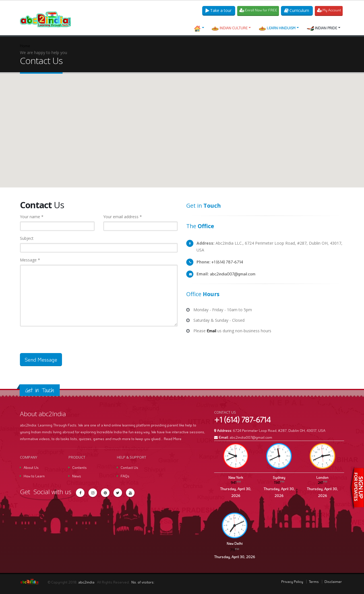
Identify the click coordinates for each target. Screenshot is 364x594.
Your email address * (123, 217)
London (322, 477)
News (77, 476)
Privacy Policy (292, 581)
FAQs (125, 476)
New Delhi (235, 543)
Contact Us (129, 467)
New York (236, 477)
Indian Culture (229, 28)
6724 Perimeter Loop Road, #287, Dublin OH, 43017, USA (279, 430)
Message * (30, 260)
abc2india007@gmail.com (233, 274)
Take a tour (219, 10)
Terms (314, 581)
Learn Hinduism (277, 28)
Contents (79, 467)
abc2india (87, 582)
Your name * (32, 217)
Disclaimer (333, 581)
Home (25, 46)
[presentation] (63, 342)
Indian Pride (322, 28)
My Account (329, 10)
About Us (31, 467)
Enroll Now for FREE (259, 10)
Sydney (279, 477)
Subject (27, 238)
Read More (173, 439)
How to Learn (34, 476)
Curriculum (297, 10)
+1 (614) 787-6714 (227, 262)
